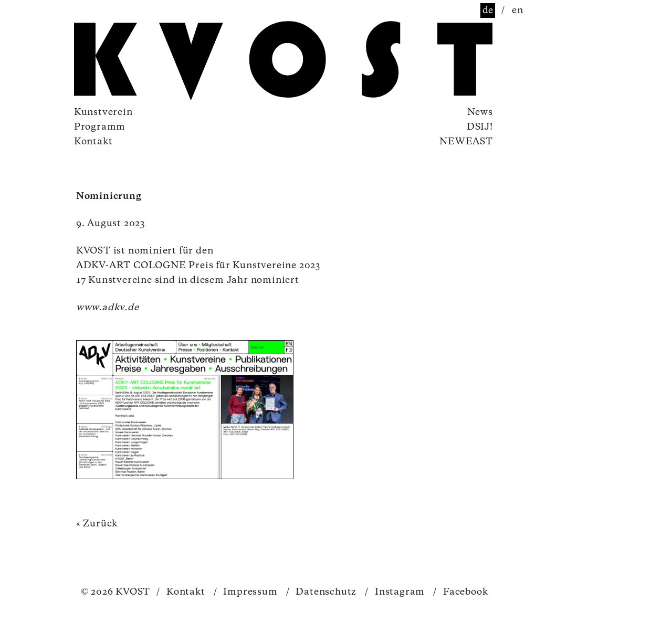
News (480, 112)
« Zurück (97, 524)
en (518, 10)
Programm (100, 127)
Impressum (246, 592)
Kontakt (93, 142)
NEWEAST (466, 142)
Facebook (460, 592)
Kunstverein (103, 112)
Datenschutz (322, 592)
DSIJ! (480, 127)
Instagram (395, 592)
